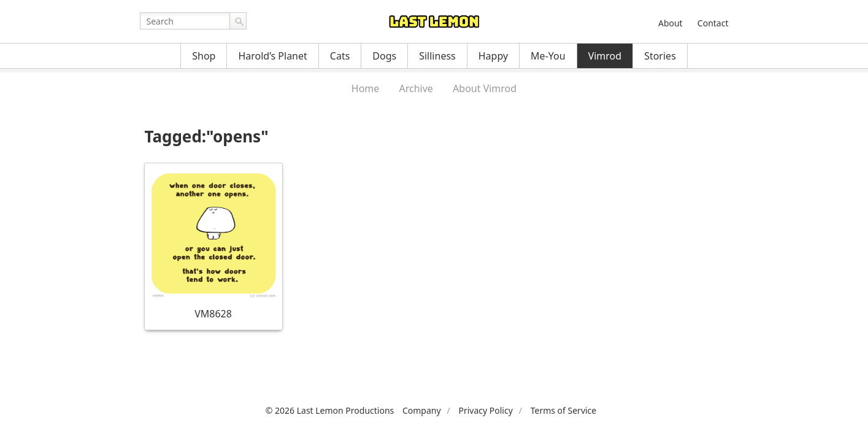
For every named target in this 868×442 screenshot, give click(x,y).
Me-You (548, 56)
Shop (204, 56)
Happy (493, 56)
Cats (340, 56)
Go (238, 21)
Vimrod (605, 56)
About (670, 23)
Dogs (384, 56)
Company (422, 410)
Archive (416, 88)
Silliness (437, 56)
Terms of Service (564, 410)
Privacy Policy (485, 410)
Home (366, 88)
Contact (713, 23)
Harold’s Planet (272, 56)
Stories (660, 56)
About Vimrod (485, 88)
